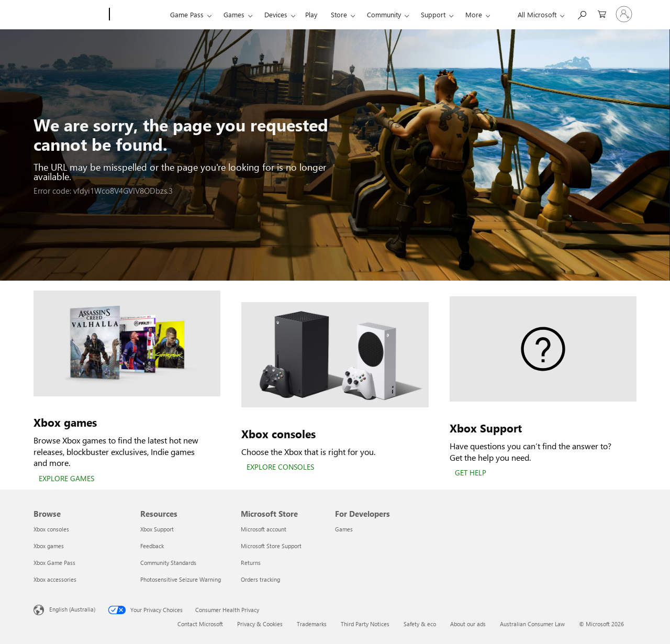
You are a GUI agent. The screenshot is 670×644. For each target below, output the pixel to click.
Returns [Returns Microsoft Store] (251, 563)
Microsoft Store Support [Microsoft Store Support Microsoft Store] (271, 546)
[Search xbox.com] (582, 13)
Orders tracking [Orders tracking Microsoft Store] (260, 579)
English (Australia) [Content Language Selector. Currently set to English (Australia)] (72, 609)
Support (433, 14)
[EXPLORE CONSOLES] (280, 468)
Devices (276, 14)
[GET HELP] (471, 473)
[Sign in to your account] (624, 14)
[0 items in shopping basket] (602, 13)
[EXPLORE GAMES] (66, 479)
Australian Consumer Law (532, 624)
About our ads (468, 624)
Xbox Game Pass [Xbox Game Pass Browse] (54, 563)
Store (339, 14)
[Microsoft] (69, 15)
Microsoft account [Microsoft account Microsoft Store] (264, 529)
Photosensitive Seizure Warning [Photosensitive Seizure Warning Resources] (181, 579)
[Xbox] (138, 15)
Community (384, 14)
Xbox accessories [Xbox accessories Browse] (55, 579)
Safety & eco (420, 624)
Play (311, 14)
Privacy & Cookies (260, 624)
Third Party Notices (365, 624)
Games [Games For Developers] (344, 529)
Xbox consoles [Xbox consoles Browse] (51, 529)
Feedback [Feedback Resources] (152, 546)
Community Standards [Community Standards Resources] (168, 563)
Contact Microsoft (200, 624)
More (474, 14)
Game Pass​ (187, 14)
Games (234, 14)
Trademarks (312, 624)
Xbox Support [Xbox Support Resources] (157, 529)
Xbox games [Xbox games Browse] (49, 546)
